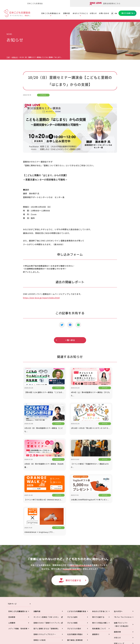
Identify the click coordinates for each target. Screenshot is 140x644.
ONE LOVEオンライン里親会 (116, 615)
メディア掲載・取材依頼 (18, 570)
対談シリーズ (119, 585)
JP (112, 13)
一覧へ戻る (70, 340)
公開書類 (12, 564)
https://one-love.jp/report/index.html (41, 298)
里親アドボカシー (40, 587)
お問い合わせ (104, 13)
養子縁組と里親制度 (75, 581)
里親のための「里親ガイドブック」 (47, 564)
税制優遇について (99, 570)
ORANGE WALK (40, 593)
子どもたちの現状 (74, 570)
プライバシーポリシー (123, 596)
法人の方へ (118, 553)
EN (116, 13)
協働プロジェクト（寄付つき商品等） (122, 566)
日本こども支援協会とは (51, 13)
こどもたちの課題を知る (77, 553)
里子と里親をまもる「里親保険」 (46, 570)
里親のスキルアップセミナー (45, 576)
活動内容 (66, 13)
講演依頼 (117, 573)
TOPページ (12, 545)
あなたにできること (80, 13)
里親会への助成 (40, 581)
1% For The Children (123, 558)
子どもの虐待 (72, 558)
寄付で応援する (127, 13)
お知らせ (93, 13)
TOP (8, 57)
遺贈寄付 (96, 576)
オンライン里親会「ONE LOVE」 (46, 558)
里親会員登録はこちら (105, 4)
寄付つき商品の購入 (100, 564)
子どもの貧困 (72, 564)
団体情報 (12, 558)
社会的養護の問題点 (75, 576)
